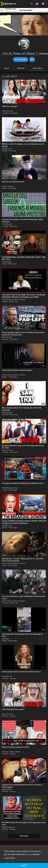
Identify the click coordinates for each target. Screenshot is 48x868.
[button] (37, 4)
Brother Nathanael (8, 186)
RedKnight (5, 639)
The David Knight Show (10, 488)
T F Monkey (7, 224)
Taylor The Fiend (8, 111)
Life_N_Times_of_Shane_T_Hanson (14, 300)
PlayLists (21, 68)
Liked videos (38, 68)
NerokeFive (7, 149)
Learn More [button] (10, 858)
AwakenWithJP (7, 789)
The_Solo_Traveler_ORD (11, 752)
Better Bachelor (8, 827)
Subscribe (20, 59)
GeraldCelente (7, 262)
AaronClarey (7, 413)
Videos (7, 68)
